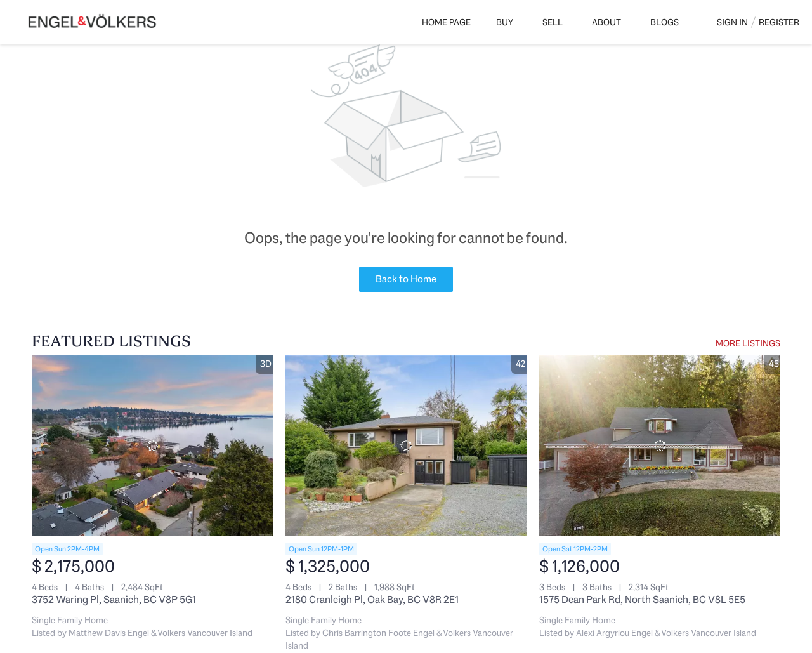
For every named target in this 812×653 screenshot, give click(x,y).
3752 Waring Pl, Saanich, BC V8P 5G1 (114, 599)
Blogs (665, 22)
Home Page (446, 22)
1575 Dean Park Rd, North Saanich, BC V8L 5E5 (642, 599)
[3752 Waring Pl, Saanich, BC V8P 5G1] (152, 446)
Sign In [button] (732, 22)
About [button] (606, 22)
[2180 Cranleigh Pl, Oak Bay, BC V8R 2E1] (406, 446)
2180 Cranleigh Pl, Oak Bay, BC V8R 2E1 (372, 599)
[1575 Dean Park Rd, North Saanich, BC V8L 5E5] (660, 446)
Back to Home (406, 279)
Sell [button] (553, 22)
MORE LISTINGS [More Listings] (748, 343)
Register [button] (779, 22)
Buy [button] (505, 22)
